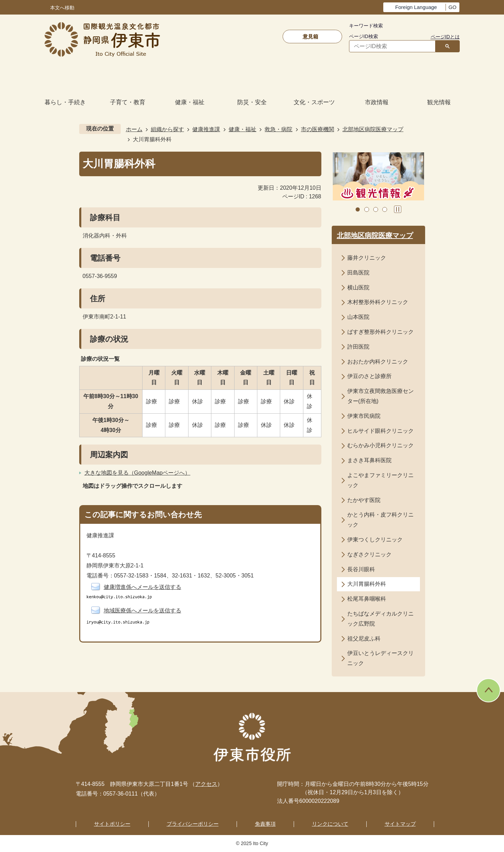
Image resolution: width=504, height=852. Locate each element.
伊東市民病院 (364, 416)
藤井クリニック (367, 258)
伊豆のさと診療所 (369, 376)
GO (452, 7)
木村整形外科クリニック (378, 302)
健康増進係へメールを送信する (143, 587)
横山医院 (358, 288)
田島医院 (358, 273)
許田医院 (358, 347)
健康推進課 (206, 129)
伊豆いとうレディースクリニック (381, 658)
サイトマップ (400, 824)
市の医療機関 (318, 129)
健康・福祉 (242, 129)
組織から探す (167, 129)
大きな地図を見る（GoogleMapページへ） (138, 473)
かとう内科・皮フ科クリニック (381, 520)
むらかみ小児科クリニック (381, 445)
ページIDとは (445, 37)
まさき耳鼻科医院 (369, 460)
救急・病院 (278, 129)
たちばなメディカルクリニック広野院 (381, 619)
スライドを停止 (398, 209)
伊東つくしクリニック (375, 540)
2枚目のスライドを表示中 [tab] (367, 209)
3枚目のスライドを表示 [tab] (376, 209)
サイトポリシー (112, 824)
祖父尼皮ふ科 (364, 639)
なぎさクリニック (369, 554)
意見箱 (310, 37)
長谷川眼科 (361, 569)
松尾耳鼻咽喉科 (367, 599)
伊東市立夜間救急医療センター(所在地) (381, 396)
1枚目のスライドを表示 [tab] (358, 209)
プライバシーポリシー (193, 824)
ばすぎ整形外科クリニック (381, 332)
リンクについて (330, 824)
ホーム (134, 129)
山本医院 (358, 317)
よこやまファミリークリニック (381, 480)
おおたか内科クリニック (378, 362)
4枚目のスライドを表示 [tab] (385, 209)
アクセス (206, 784)
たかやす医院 (364, 500)
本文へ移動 (62, 8)
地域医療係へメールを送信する (143, 611)
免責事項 (265, 824)
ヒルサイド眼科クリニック (381, 431)
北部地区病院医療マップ (373, 129)
